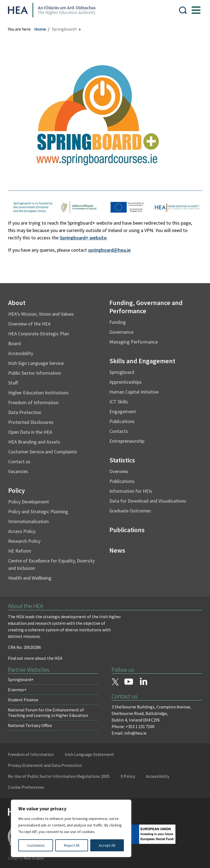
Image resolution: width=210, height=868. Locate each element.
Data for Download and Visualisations (148, 501)
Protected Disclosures (31, 422)
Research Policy (25, 541)
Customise (36, 845)
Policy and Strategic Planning (38, 511)
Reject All (72, 845)
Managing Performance (134, 342)
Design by (27, 858)
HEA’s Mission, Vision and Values (41, 314)
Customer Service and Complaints (43, 452)
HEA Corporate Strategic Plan (39, 334)
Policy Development (29, 502)
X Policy (128, 776)
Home (40, 29)
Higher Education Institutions (39, 393)
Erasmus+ (17, 690)
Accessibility (21, 353)
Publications (122, 421)
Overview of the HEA (30, 324)
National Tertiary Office (30, 725)
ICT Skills (119, 402)
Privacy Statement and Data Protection (45, 765)
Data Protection (25, 412)
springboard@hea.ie (110, 250)
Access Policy (22, 531)
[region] (71, 828)
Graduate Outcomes (130, 511)
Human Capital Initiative (134, 392)
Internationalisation (29, 521)
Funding (118, 322)
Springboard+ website (83, 238)
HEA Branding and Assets (34, 442)
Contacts (119, 431)
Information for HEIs (131, 491)
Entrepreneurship (127, 441)
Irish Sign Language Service (36, 363)
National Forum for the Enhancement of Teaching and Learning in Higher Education (48, 712)
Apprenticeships (126, 382)
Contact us (20, 461)
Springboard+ (21, 679)
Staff (13, 383)
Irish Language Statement (90, 754)
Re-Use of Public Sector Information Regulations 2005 (59, 776)
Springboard (122, 372)
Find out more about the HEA (35, 658)
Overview (119, 471)
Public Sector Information (35, 373)
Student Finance (23, 700)
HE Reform (20, 551)
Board (15, 343)
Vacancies (18, 471)
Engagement (123, 411)
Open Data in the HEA (30, 432)
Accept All (107, 845)
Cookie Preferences (26, 787)
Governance (121, 332)
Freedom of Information (34, 402)
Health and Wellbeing (30, 578)
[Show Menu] (196, 10)
